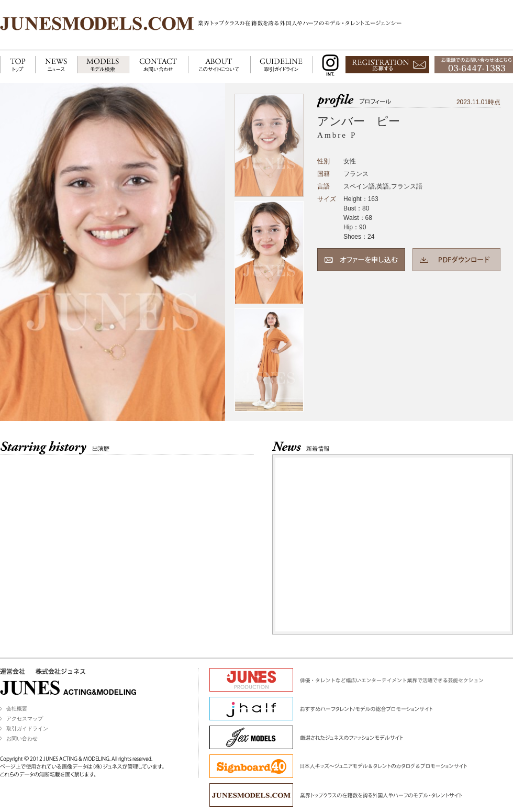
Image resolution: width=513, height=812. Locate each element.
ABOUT (219, 65)
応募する (387, 65)
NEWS (56, 65)
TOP (18, 65)
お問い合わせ (22, 738)
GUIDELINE (282, 65)
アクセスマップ (25, 719)
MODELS (103, 65)
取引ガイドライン (27, 728)
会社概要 (17, 709)
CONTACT (158, 65)
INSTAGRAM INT (328, 65)
